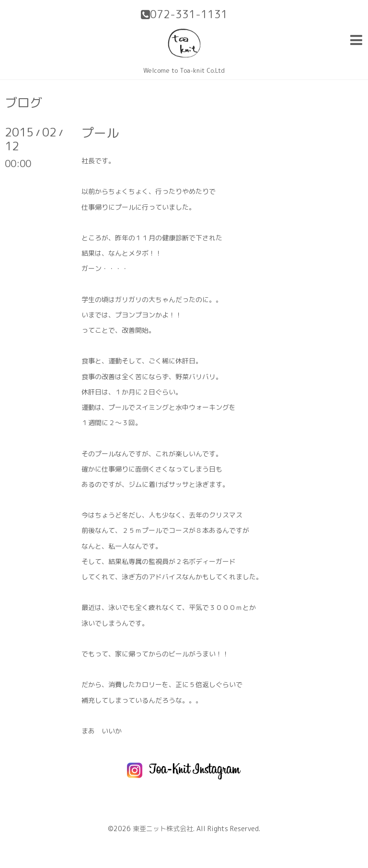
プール (100, 133)
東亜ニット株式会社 (163, 829)
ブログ (23, 102)
